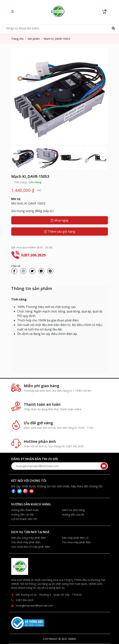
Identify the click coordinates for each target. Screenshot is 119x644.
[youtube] (31, 491)
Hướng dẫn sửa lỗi (73, 514)
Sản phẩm (34, 39)
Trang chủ (17, 39)
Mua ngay (60, 220)
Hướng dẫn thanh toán (25, 510)
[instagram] (26, 491)
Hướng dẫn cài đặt (22, 514)
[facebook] (14, 491)
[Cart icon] (105, 11)
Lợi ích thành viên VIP (24, 519)
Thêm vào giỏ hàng (60, 232)
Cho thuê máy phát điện (26, 542)
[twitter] (20, 491)
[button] (13, 11)
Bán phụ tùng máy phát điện (29, 538)
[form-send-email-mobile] (60, 466)
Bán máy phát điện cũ (75, 538)
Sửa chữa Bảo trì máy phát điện (31, 547)
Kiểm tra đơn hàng (73, 510)
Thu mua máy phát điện (76, 542)
